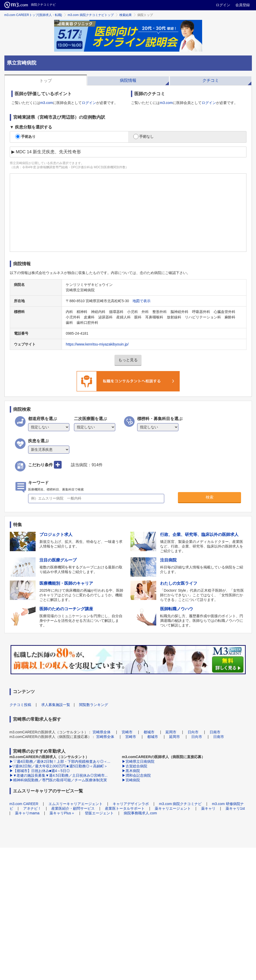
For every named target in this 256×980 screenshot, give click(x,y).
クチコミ (211, 80)
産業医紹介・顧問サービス (73, 808)
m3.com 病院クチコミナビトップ (91, 15)
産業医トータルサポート (125, 808)
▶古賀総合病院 (135, 766)
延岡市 (171, 732)
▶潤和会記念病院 (136, 775)
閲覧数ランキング (94, 705)
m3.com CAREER (24, 804)
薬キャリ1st (235, 808)
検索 (210, 497)
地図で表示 (142, 301)
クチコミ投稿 (20, 705)
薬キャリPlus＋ (62, 813)
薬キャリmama (27, 813)
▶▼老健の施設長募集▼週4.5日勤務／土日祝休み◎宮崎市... (59, 775)
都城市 (149, 732)
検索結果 (126, 15)
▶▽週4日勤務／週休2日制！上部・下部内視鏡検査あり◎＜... (60, 761)
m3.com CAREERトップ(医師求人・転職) (33, 15)
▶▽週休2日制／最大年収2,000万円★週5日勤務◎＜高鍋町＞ (59, 766)
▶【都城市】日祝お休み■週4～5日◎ (40, 771)
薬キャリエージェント (173, 808)
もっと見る (128, 360)
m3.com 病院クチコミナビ (180, 804)
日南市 (215, 732)
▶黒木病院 (131, 771)
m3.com (47, 103)
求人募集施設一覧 (56, 705)
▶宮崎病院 (131, 780)
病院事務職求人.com (140, 813)
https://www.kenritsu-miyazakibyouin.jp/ (97, 344)
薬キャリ (208, 808)
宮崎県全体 (102, 732)
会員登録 (243, 5)
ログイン (223, 5)
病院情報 (128, 80)
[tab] (46, 80)
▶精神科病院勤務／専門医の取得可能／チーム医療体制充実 (58, 780)
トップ (46, 81)
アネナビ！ (32, 808)
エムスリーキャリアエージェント (76, 804)
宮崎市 (127, 732)
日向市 (193, 732)
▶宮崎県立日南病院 (138, 761)
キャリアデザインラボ (131, 804)
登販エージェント (99, 813)
